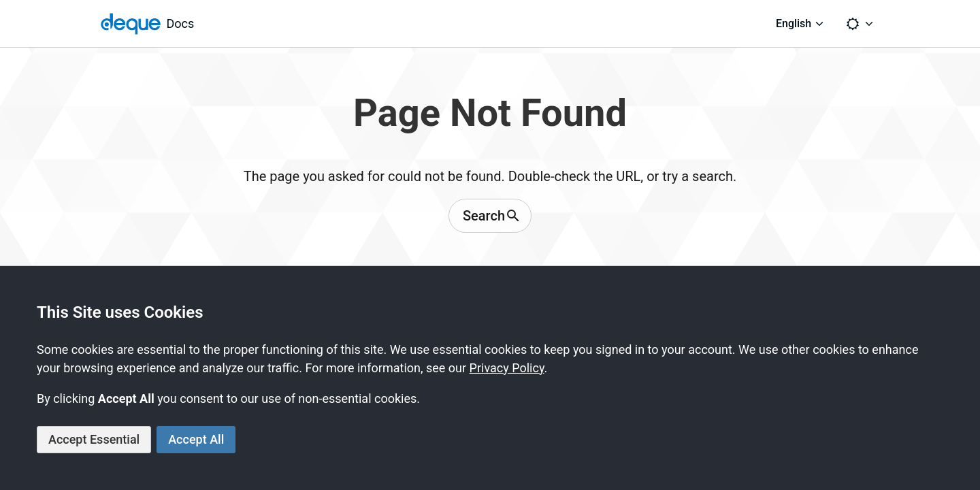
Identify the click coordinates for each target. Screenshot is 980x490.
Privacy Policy (507, 368)
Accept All (196, 439)
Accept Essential (94, 439)
